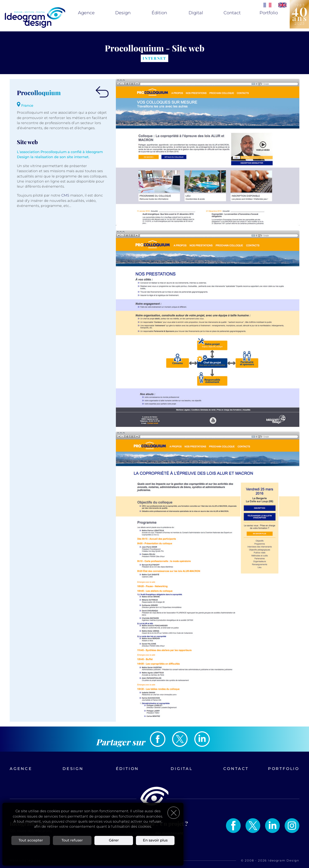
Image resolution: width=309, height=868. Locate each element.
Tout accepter (31, 840)
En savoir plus (155, 840)
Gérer (114, 840)
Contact (232, 13)
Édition (159, 13)
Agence (86, 13)
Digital (196, 13)
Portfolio (269, 13)
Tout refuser (72, 840)
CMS (65, 195)
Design (123, 13)
